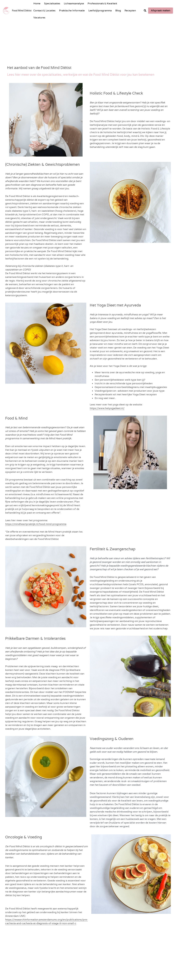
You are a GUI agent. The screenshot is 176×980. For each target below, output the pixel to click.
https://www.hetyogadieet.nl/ (109, 395)
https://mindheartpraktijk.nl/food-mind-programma (38, 520)
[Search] (145, 11)
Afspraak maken (161, 10)
